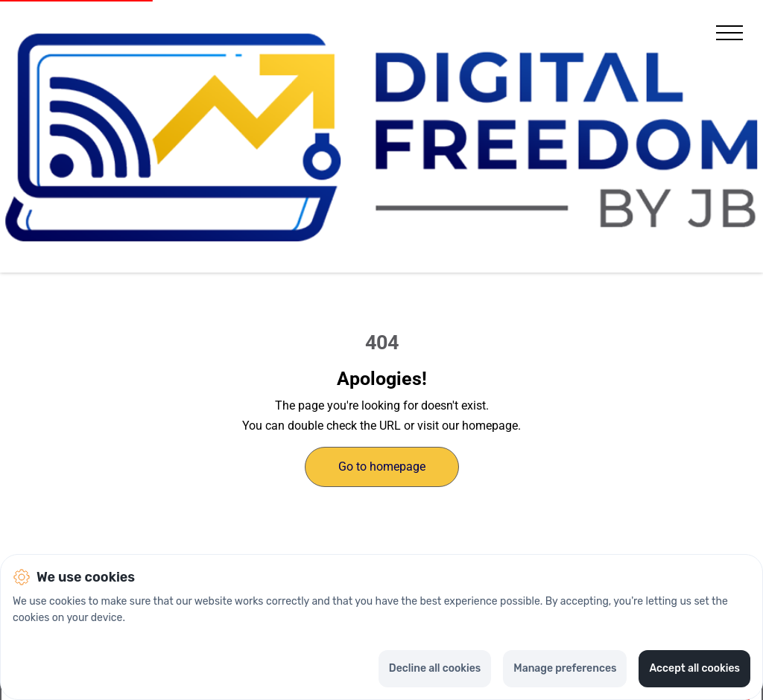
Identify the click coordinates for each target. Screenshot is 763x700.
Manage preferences (565, 668)
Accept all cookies (694, 668)
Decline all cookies (435, 668)
